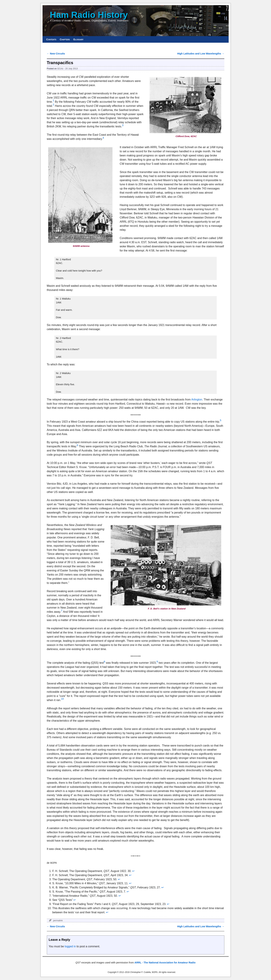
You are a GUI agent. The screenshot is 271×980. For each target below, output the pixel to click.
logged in (70, 946)
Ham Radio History (89, 15)
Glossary (78, 39)
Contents (51, 39)
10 (62, 699)
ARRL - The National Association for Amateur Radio (165, 963)
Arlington (197, 400)
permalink (58, 920)
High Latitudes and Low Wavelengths (201, 54)
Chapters (65, 39)
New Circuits (56, 54)
